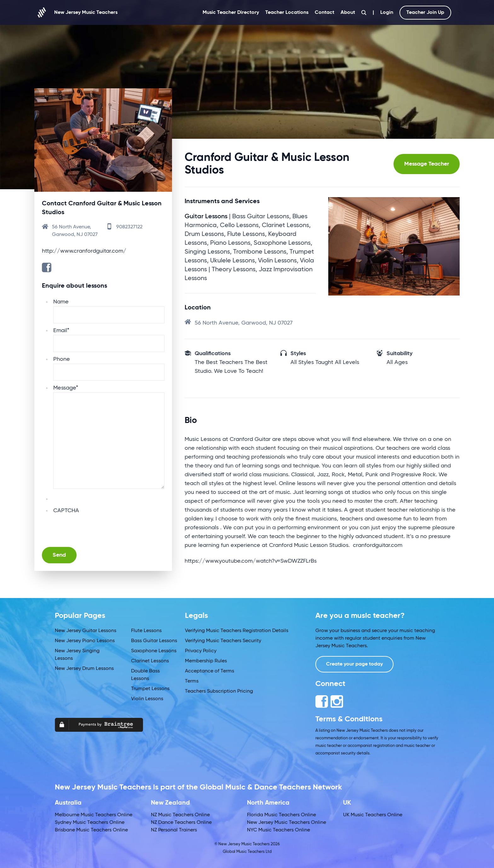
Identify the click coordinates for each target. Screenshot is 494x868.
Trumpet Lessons (150, 689)
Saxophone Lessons (154, 651)
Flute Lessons (146, 631)
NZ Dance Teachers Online (181, 823)
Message (66, 388)
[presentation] (101, 527)
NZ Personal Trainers (174, 830)
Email (61, 331)
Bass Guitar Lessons (154, 641)
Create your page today (354, 664)
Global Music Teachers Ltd (247, 852)
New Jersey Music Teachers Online (287, 823)
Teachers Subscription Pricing (219, 691)
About (348, 13)
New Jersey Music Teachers (76, 12)
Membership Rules (206, 661)
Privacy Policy (201, 651)
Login (387, 13)
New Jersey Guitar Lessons (86, 631)
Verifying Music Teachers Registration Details (237, 631)
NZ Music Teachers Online (180, 815)
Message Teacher (427, 164)
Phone (62, 359)
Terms (192, 681)
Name (61, 302)
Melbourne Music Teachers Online (94, 815)
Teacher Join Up (425, 13)
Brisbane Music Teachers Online (91, 830)
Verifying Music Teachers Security (223, 641)
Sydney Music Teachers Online (90, 823)
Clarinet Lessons (150, 661)
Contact (325, 13)
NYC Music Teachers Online (279, 830)
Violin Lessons (147, 699)
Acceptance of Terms (210, 671)
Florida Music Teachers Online (281, 815)
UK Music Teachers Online (373, 815)
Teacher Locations (287, 13)
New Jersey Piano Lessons (85, 641)
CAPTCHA (66, 511)
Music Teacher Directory (231, 13)
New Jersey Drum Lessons (84, 669)
